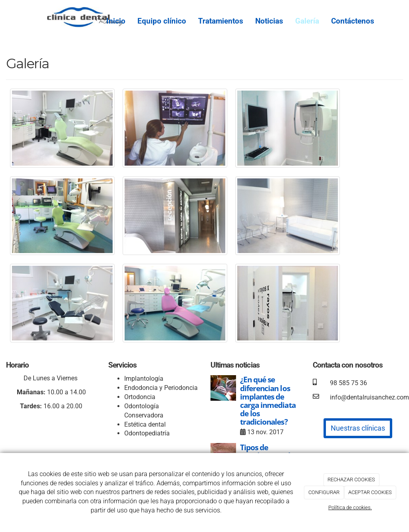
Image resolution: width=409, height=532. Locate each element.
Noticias (269, 21)
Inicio (116, 21)
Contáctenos (353, 21)
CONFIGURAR (324, 492)
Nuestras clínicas (358, 428)
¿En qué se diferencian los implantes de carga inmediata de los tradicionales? (268, 400)
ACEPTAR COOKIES (370, 492)
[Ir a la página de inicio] (43, 14)
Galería (307, 21)
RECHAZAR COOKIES (351, 480)
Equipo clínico (162, 21)
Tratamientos (221, 21)
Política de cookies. (350, 507)
